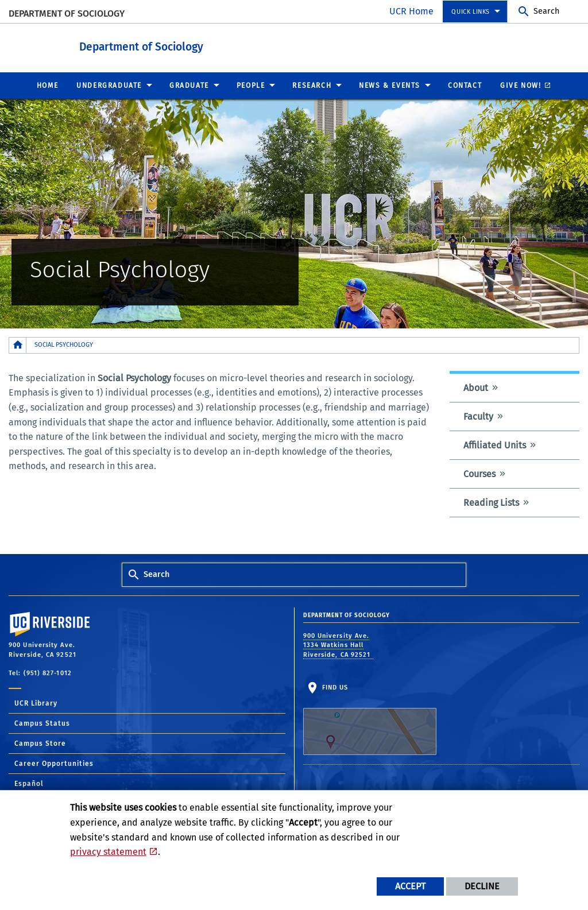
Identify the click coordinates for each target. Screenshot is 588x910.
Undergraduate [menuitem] (109, 85)
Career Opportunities (54, 763)
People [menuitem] (251, 85)
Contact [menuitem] (465, 85)
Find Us (370, 719)
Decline (482, 886)
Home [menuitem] (47, 85)
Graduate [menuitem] (189, 85)
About (476, 387)
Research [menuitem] (312, 85)
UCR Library (36, 703)
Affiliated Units (495, 445)
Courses (479, 473)
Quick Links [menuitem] (471, 12)
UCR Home (411, 11)
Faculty (478, 416)
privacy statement (108, 852)
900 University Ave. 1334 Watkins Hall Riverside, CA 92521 (338, 645)
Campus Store (40, 743)
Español (29, 783)
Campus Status (42, 723)
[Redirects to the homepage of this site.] (18, 345)
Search (546, 11)
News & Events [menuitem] (390, 85)
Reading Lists (491, 502)
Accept (410, 886)
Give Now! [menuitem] (521, 85)
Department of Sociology (67, 13)
